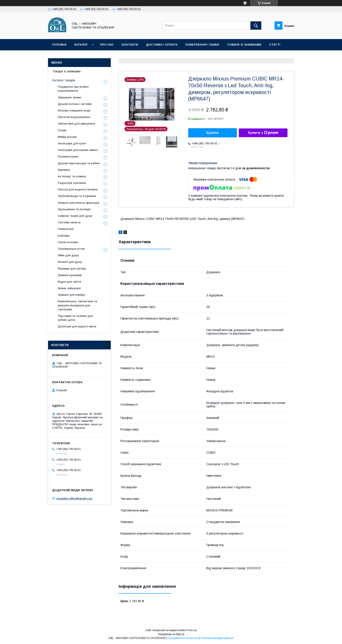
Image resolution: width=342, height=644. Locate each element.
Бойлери (64, 236)
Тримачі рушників (70, 275)
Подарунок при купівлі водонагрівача (73, 89)
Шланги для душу (70, 262)
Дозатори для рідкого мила (77, 326)
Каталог (81, 45)
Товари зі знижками (244, 45)
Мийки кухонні (67, 137)
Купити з (263, 133)
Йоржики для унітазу (72, 269)
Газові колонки (68, 242)
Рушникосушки (68, 156)
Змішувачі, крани (69, 97)
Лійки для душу (68, 255)
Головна (59, 45)
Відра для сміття (69, 282)
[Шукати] (256, 26)
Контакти (130, 45)
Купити (213, 133)
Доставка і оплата (162, 45)
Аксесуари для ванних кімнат (78, 150)
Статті (275, 45)
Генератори (66, 229)
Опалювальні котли (71, 249)
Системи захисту (69, 222)
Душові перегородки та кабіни (79, 163)
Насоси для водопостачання (78, 189)
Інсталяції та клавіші (72, 176)
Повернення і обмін (202, 45)
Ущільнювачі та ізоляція (74, 209)
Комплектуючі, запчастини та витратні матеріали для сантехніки (77, 305)
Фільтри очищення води (74, 110)
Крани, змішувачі (69, 288)
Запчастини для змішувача (76, 124)
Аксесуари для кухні (72, 143)
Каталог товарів (64, 80)
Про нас (107, 45)
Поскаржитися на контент (183, 638)
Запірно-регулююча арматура (79, 203)
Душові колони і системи (75, 104)
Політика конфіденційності (76, 56)
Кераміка (64, 170)
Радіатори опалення (72, 183)
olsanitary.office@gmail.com (74, 498)
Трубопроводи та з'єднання (77, 196)
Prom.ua (192, 630)
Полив (62, 130)
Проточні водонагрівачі (74, 117)
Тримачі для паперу (71, 295)
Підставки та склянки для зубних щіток (75, 318)
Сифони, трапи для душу (75, 216)
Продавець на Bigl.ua (171, 634)
